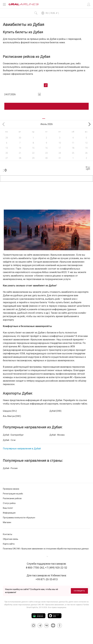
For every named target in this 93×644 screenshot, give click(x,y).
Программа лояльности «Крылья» (19, 518)
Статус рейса (9, 503)
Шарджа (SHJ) (10, 411)
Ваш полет (8, 508)
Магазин (7, 522)
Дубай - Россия (10, 468)
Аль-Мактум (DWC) (12, 416)
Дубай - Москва (57, 435)
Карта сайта (9, 544)
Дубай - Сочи (9, 440)
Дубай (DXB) (55, 411)
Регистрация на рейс (13, 494)
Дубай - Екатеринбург (13, 435)
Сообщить (79, 591)
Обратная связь (11, 539)
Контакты (8, 534)
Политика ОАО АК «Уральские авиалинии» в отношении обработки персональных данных (46, 549)
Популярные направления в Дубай (22, 449)
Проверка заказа (11, 489)
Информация (9, 513)
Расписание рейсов (12, 498)
